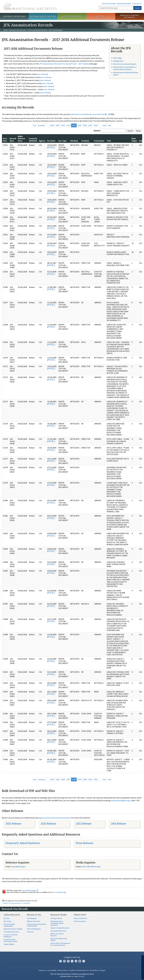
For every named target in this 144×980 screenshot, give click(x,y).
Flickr (84, 961)
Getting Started (56, 918)
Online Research (12, 915)
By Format (7, 921)
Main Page (118, 58)
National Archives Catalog (13, 929)
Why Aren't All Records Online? (59, 939)
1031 (90, 125)
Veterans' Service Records (43, 16)
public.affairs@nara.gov (91, 866)
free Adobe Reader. (30, 890)
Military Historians (34, 921)
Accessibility (52, 970)
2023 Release (48, 824)
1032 (96, 125)
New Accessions (80, 921)
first (35, 125)
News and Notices (80, 918)
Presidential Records (11, 932)
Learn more (122, 976)
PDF (50, 147)
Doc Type (62, 141)
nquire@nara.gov (19, 866)
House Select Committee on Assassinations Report (125, 68)
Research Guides (59, 915)
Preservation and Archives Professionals (37, 925)
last (110, 125)
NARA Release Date (21, 138)
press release (42, 74)
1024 (52, 125)
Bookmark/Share (124, 4)
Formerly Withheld (33, 140)
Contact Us (137, 4)
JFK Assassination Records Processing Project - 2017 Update (64, 64)
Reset (138, 131)
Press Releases (85, 843)
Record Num (13, 140)
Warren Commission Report (125, 64)
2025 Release (13, 824)
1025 (58, 125)
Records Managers (34, 929)
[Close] (141, 958)
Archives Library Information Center (11, 940)
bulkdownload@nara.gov (121, 800)
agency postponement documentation (55, 818)
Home (6, 30)
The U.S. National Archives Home (30, 6)
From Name (99, 141)
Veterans (30, 932)
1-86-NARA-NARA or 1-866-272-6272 (72, 976)
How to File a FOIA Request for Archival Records (60, 944)
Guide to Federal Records (60, 928)
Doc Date (51, 141)
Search (137, 8)
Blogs (80, 961)
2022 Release (84, 824)
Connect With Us (72, 957)
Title (109, 141)
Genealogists (32, 918)
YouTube (76, 961)
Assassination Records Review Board (126, 74)
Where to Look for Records (57, 935)
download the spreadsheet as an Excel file (87, 114)
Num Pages (134, 140)
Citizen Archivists (109, 4)
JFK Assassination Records (37, 30)
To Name (85, 141)
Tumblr (72, 961)
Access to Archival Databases (10, 936)
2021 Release (118, 824)
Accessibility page (60, 892)
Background (118, 61)
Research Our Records (14, 16)
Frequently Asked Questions (23, 843)
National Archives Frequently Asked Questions (57, 923)
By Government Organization (9, 925)
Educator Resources (72, 16)
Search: (97, 131)
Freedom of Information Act (79, 970)
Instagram (68, 961)
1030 (85, 125)
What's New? (80, 915)
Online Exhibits (9, 944)
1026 (63, 125)
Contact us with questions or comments (16, 903)
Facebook (60, 961)
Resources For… (35, 915)
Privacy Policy (63, 970)
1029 (79, 125)
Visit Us (101, 16)
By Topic (7, 918)
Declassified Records (58, 931)
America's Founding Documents (130, 16)
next (105, 125)
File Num (74, 141)
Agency (42, 141)
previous (42, 125)
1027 (68, 125)
